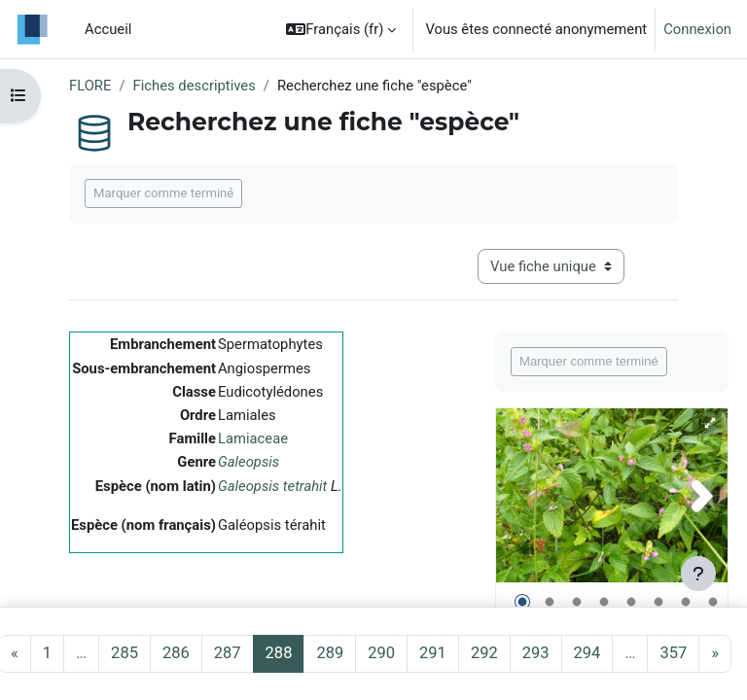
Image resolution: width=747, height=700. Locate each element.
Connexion (697, 29)
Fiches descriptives (195, 86)
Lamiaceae (253, 438)
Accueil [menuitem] (108, 29)
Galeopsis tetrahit (272, 486)
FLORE (90, 86)
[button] (341, 29)
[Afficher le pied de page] (698, 574)
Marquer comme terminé (163, 193)
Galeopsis (249, 462)
